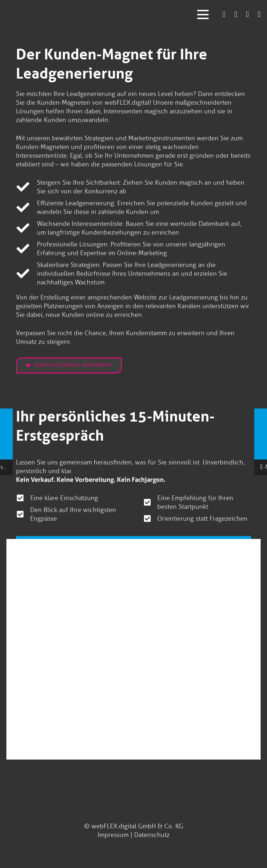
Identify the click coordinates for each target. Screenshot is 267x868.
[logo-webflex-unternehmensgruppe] (108, 14)
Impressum (113, 835)
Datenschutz (152, 835)
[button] (203, 14)
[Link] (224, 14)
